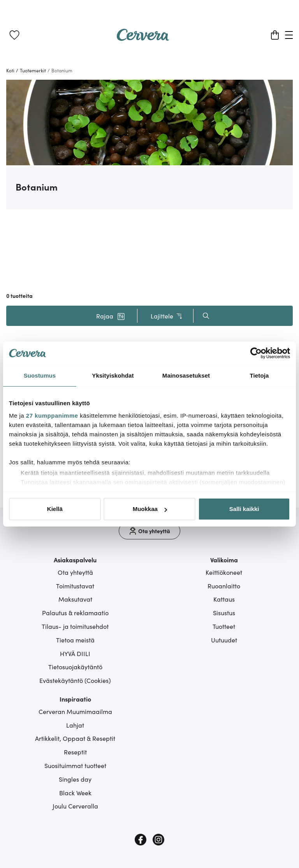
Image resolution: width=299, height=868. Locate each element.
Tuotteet (224, 626)
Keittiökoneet (224, 572)
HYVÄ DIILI (75, 653)
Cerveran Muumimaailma (75, 711)
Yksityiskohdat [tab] (113, 375)
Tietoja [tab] (259, 375)
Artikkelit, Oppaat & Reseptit (75, 738)
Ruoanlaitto (224, 586)
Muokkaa (150, 509)
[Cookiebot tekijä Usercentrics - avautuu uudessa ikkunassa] (256, 353)
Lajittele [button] (167, 316)
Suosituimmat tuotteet (75, 765)
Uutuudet (224, 640)
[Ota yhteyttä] (149, 531)
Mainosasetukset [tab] (186, 375)
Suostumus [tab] (40, 375)
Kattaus (224, 599)
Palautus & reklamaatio (75, 612)
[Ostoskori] (275, 35)
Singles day (75, 779)
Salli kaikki (244, 509)
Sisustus (224, 612)
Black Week (75, 793)
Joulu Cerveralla (75, 806)
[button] (111, 316)
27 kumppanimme (52, 416)
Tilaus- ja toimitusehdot (75, 626)
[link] (14, 35)
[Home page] (143, 38)
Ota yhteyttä (75, 572)
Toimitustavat (75, 586)
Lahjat (75, 725)
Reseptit (75, 752)
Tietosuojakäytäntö (75, 667)
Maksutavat (75, 599)
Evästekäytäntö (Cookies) (75, 680)
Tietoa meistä (75, 640)
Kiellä (55, 509)
